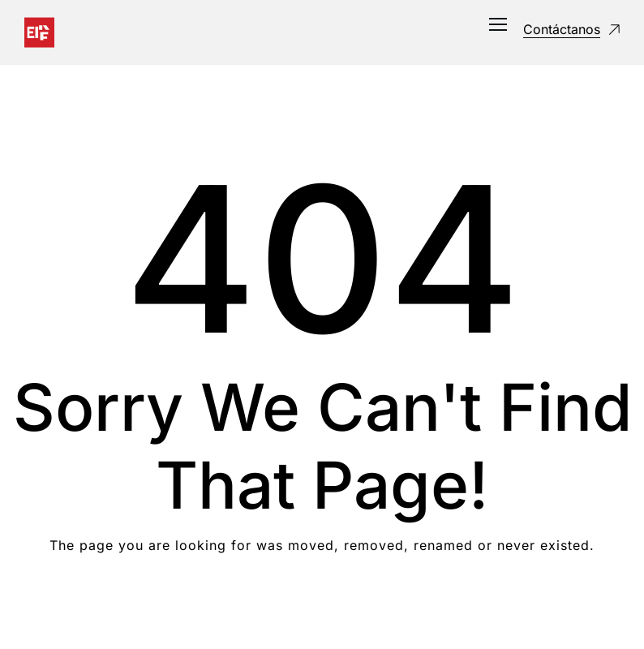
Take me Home (322, 610)
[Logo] (39, 32)
